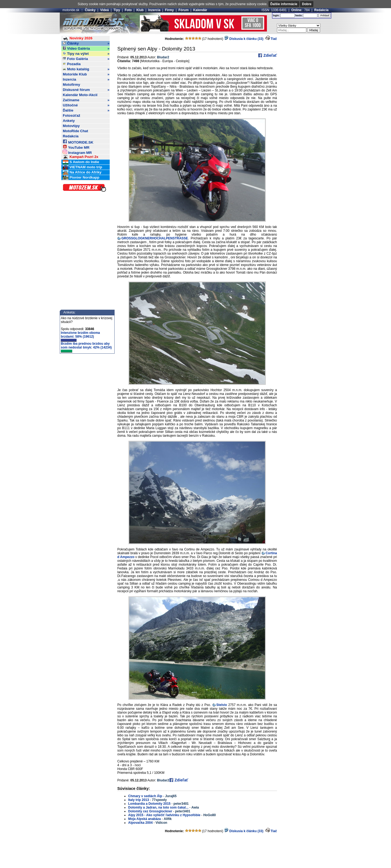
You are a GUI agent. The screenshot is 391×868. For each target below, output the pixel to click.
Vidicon (161, 823)
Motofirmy (71, 85)
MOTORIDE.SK (78, 142)
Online (296, 10)
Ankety (69, 121)
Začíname (86, 100)
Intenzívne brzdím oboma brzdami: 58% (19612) (80, 336)
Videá (105, 10)
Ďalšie (86, 110)
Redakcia (321, 10)
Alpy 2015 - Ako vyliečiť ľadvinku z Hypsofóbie (164, 815)
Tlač (274, 39)
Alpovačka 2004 (140, 823)
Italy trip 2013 (139, 800)
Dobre (307, 4)
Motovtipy (71, 126)
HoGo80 (210, 815)
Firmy (170, 10)
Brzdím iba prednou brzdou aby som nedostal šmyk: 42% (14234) (86, 347)
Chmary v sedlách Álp (145, 796)
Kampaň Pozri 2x (81, 157)
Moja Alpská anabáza (144, 819)
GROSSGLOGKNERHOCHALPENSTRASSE (155, 238)
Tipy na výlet (86, 54)
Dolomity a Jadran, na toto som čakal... (158, 807)
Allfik (168, 819)
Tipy (117, 10)
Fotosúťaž (71, 115)
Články (90, 10)
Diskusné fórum (86, 90)
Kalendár (200, 10)
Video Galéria (86, 49)
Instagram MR (77, 152)
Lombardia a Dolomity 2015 (149, 804)
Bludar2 (163, 57)
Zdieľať (270, 55)
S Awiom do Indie (81, 162)
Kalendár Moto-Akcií (80, 95)
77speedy (159, 800)
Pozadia (72, 64)
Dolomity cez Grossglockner (151, 811)
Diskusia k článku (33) (244, 39)
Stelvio (222, 705)
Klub (140, 10)
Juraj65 (171, 796)
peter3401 (181, 804)
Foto (128, 10)
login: (276, 15)
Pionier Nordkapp (81, 178)
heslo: (299, 15)
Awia (195, 807)
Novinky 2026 (78, 38)
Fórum (183, 10)
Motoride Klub (86, 74)
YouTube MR (76, 147)
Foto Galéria (86, 59)
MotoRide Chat (75, 131)
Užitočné (86, 105)
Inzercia (154, 10)
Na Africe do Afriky (82, 172)
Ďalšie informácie (284, 4)
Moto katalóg (86, 69)
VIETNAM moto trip (82, 167)
